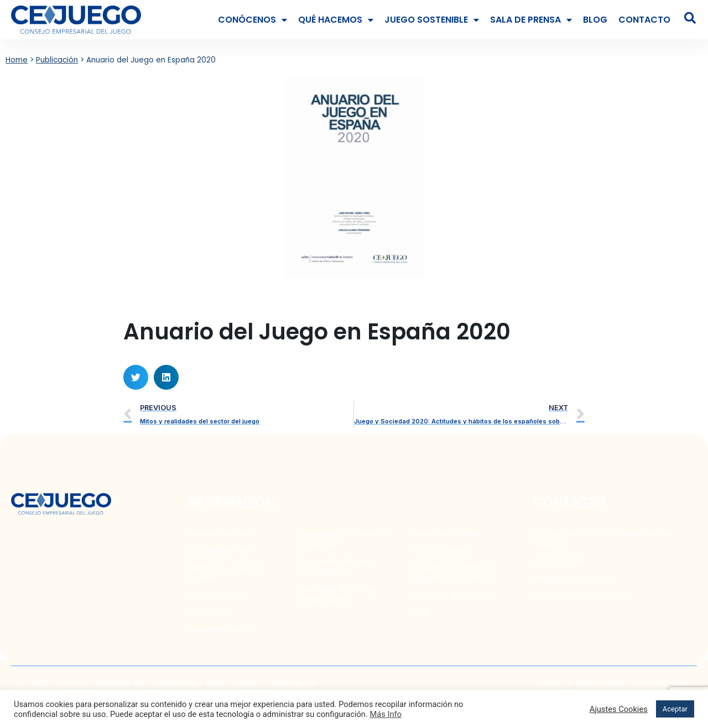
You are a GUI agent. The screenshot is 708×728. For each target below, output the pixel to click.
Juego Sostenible (432, 20)
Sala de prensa (531, 20)
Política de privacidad (146, 683)
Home (17, 60)
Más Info (386, 714)
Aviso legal (231, 683)
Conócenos (253, 20)
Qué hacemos (336, 20)
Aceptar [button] (675, 709)
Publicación (57, 60)
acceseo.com (661, 683)
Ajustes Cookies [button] (619, 709)
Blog (595, 20)
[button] (136, 377)
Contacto (644, 20)
